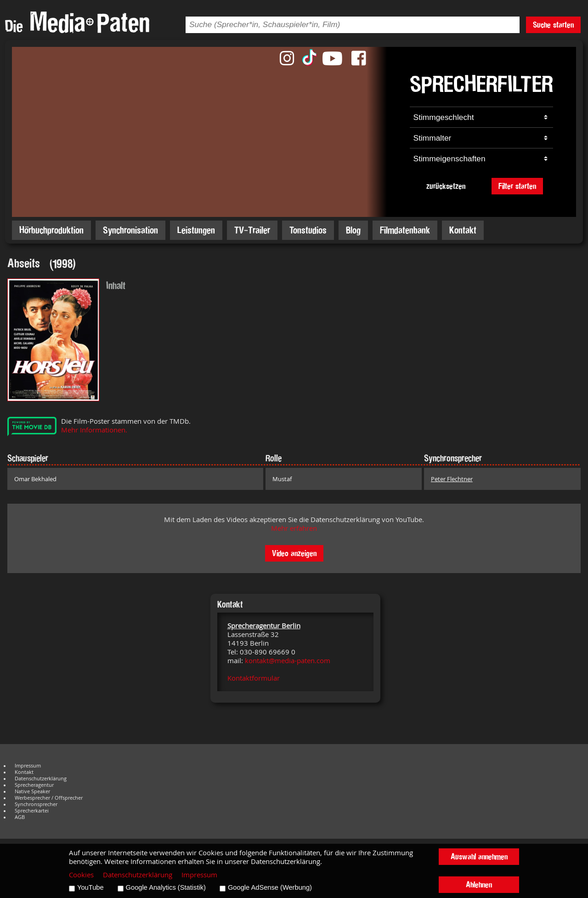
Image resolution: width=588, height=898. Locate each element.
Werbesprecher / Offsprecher (49, 798)
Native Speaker (32, 791)
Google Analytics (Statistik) (166, 887)
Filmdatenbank (405, 230)
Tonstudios (308, 230)
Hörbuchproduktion (51, 230)
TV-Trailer (252, 230)
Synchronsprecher (36, 804)
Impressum (28, 766)
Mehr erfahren (294, 528)
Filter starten (517, 186)
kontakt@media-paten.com (288, 661)
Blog (353, 230)
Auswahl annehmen (479, 856)
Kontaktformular (254, 678)
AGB (20, 817)
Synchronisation (130, 230)
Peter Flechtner (452, 479)
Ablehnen (479, 884)
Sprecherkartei (32, 811)
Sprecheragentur (34, 785)
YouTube (90, 887)
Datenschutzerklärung (41, 779)
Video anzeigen (294, 553)
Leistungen (196, 230)
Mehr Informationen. (94, 430)
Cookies (81, 875)
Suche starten (553, 25)
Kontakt (463, 230)
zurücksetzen (446, 186)
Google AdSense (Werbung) (270, 887)
